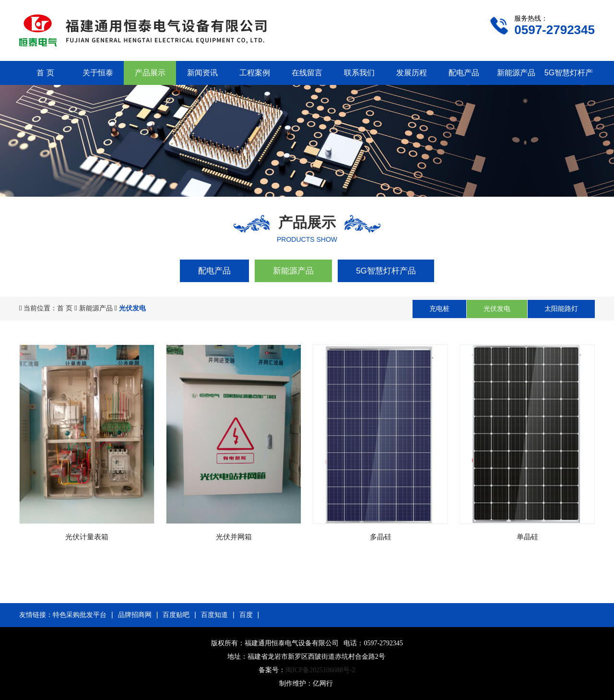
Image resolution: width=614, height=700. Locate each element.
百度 (246, 615)
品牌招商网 (135, 615)
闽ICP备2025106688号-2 (320, 670)
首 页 (45, 73)
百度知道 (214, 615)
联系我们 (359, 73)
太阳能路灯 (561, 308)
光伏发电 (497, 308)
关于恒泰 (98, 73)
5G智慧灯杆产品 (386, 271)
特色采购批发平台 (80, 615)
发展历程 (412, 73)
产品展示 (150, 73)
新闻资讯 (202, 73)
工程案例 (255, 73)
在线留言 (307, 73)
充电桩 (439, 308)
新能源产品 (516, 73)
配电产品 (464, 73)
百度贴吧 (176, 615)
